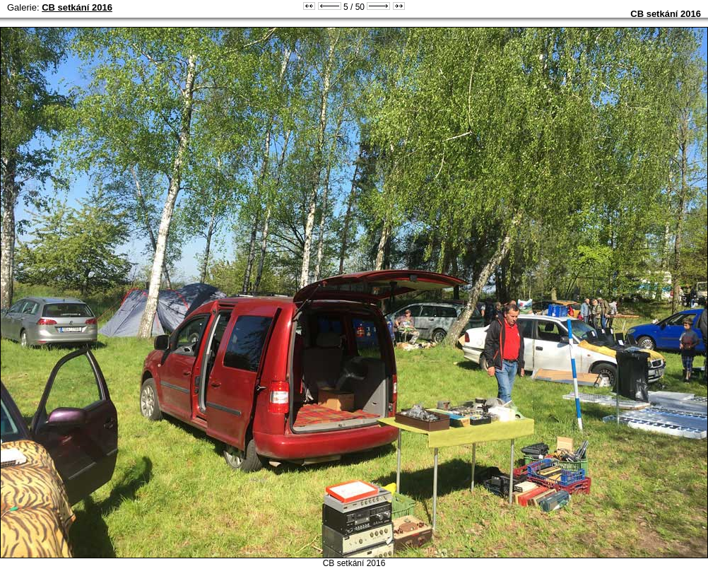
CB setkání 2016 (77, 7)
